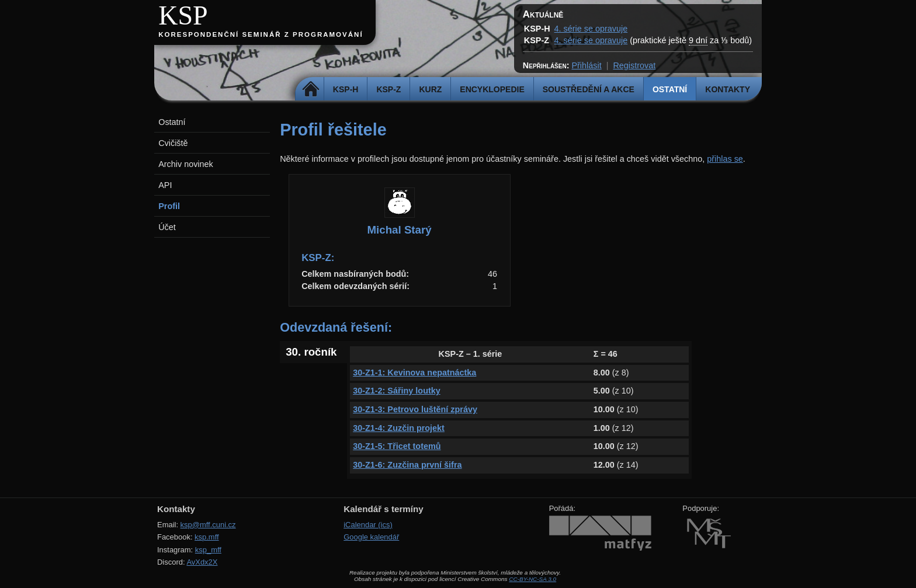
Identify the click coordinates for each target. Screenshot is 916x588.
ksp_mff (208, 550)
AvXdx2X (202, 562)
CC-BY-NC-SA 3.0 (532, 579)
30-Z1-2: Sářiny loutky (397, 391)
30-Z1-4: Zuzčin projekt (399, 428)
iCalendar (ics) (368, 525)
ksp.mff (207, 537)
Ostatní (670, 89)
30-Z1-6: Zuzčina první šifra (407, 465)
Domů (311, 89)
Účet (167, 227)
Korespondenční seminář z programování (261, 34)
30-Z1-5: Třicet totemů (397, 446)
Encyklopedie (492, 89)
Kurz (430, 89)
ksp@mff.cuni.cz (208, 525)
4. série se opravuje (591, 29)
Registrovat (634, 65)
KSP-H (346, 89)
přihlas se (725, 159)
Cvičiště (173, 143)
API (165, 185)
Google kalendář (371, 537)
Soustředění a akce (589, 89)
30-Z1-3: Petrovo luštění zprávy (415, 409)
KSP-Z (388, 89)
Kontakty (728, 89)
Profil (169, 206)
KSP (183, 15)
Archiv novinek (186, 164)
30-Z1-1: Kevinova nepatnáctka (414, 373)
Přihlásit (586, 65)
